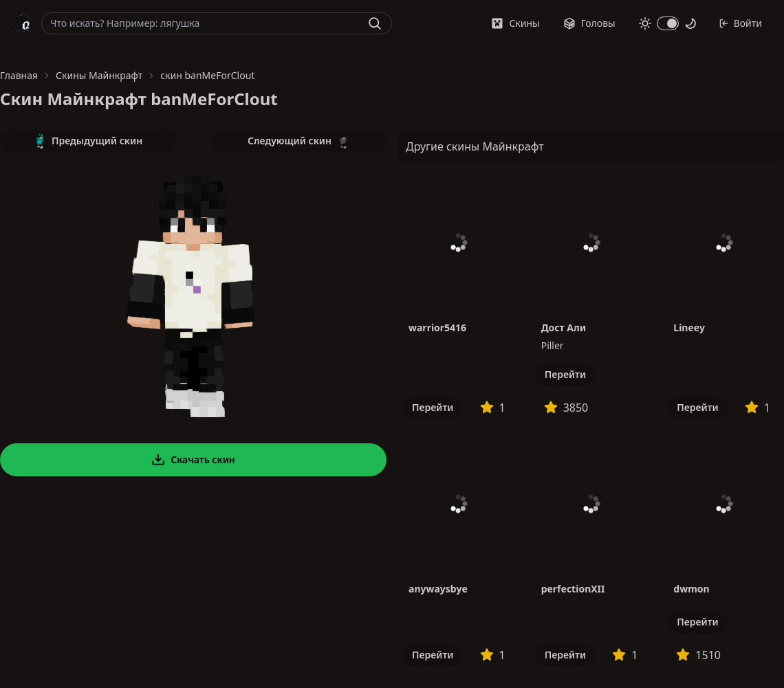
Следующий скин (298, 141)
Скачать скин (193, 460)
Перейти (433, 407)
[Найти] (375, 23)
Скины (515, 23)
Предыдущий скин (88, 141)
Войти (740, 23)
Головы (589, 23)
